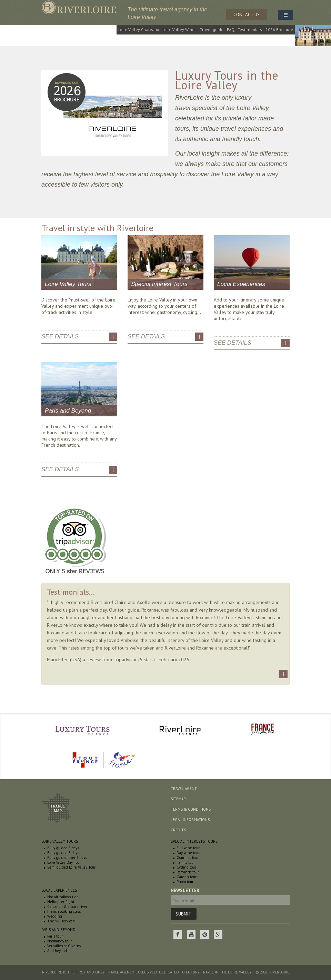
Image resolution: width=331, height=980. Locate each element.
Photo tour (185, 882)
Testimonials (250, 29)
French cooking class (64, 911)
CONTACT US (247, 15)
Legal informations (190, 820)
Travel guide (212, 29)
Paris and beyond (58, 930)
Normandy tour (59, 941)
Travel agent (184, 789)
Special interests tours (194, 841)
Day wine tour (188, 853)
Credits (178, 830)
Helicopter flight (61, 902)
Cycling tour (186, 867)
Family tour (186, 862)
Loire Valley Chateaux (139, 29)
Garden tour (187, 877)
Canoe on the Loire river (67, 907)
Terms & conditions (191, 809)
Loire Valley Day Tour (64, 862)
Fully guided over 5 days (67, 858)
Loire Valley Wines (179, 29)
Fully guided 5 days (63, 848)
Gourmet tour (188, 858)
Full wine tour (188, 848)
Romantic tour (188, 872)
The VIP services (61, 921)
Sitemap (178, 799)
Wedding (55, 916)
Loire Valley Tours (60, 841)
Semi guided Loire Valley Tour (71, 867)
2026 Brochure (279, 29)
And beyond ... (59, 951)
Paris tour (55, 936)
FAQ (231, 29)
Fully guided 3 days (63, 853)
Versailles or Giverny (64, 946)
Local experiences (59, 890)
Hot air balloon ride (63, 897)
